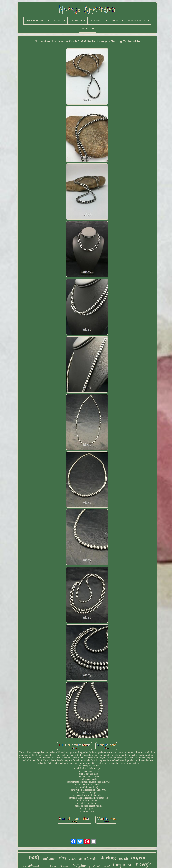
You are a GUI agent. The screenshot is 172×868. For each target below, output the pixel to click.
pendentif (94, 866)
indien (53, 866)
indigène (79, 866)
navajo (144, 864)
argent (138, 857)
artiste (73, 859)
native (45, 867)
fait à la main (88, 859)
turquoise (123, 865)
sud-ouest (49, 859)
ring (62, 858)
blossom (64, 866)
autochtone (31, 866)
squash (123, 859)
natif (34, 857)
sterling (108, 858)
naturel (106, 866)
